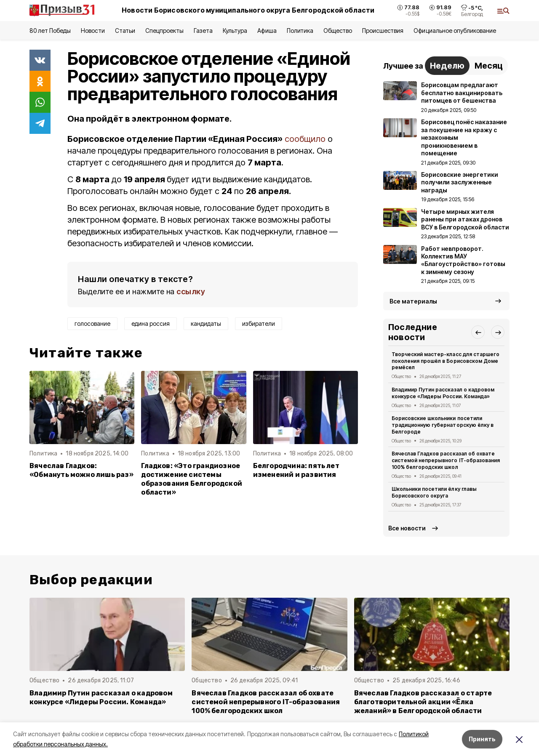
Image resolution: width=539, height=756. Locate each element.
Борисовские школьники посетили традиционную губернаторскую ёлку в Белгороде (443, 425)
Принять (482, 739)
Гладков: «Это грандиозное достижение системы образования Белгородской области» (192, 479)
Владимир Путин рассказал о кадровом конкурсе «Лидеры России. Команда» (443, 393)
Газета (203, 31)
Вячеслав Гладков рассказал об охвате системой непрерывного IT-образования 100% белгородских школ (446, 460)
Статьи (125, 31)
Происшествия (383, 31)
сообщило (305, 139)
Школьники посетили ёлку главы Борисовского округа (434, 492)
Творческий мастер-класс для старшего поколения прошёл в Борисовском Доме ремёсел (446, 361)
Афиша (267, 31)
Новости (93, 31)
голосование (92, 323)
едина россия (151, 323)
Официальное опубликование (455, 31)
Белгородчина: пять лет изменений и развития (296, 470)
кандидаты (206, 323)
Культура (235, 31)
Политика (300, 31)
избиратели (259, 323)
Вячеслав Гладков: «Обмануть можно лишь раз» (81, 470)
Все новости (407, 528)
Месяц (489, 66)
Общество (338, 31)
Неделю (447, 66)
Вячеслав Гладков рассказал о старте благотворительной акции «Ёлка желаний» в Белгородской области (423, 702)
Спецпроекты (164, 31)
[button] (478, 332)
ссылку (191, 291)
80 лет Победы (50, 31)
